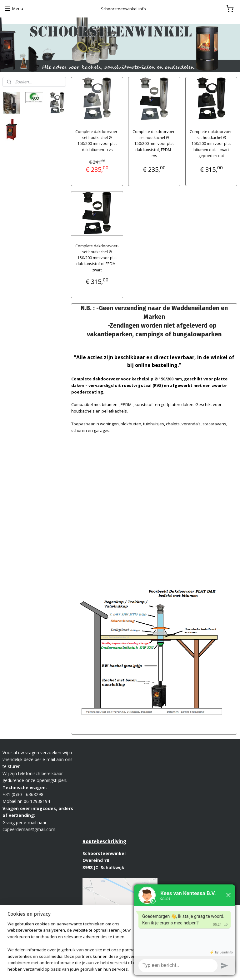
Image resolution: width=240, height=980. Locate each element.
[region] (79, 950)
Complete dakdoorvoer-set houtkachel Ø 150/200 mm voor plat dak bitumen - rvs (97, 141)
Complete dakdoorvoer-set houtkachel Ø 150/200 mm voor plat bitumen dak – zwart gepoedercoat (211, 144)
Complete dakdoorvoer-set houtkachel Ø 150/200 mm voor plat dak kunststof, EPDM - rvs (154, 144)
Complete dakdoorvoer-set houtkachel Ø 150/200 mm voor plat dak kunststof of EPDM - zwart (97, 258)
